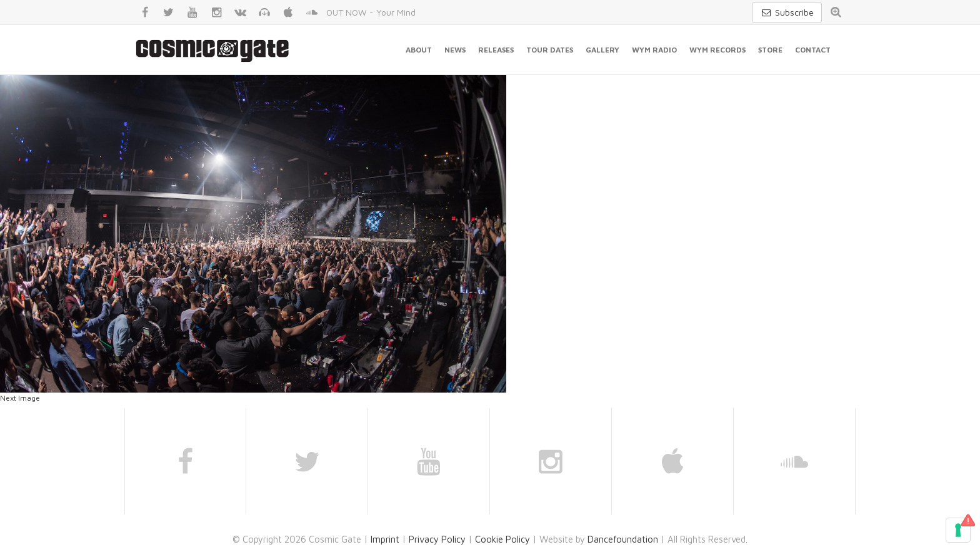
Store (770, 50)
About (419, 50)
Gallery (602, 50)
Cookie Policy (502, 539)
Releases (496, 50)
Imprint (385, 539)
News (455, 50)
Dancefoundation (623, 539)
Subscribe (787, 12)
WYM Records (717, 50)
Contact (813, 50)
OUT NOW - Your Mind (371, 12)
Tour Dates (550, 50)
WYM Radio (654, 50)
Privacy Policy (437, 539)
